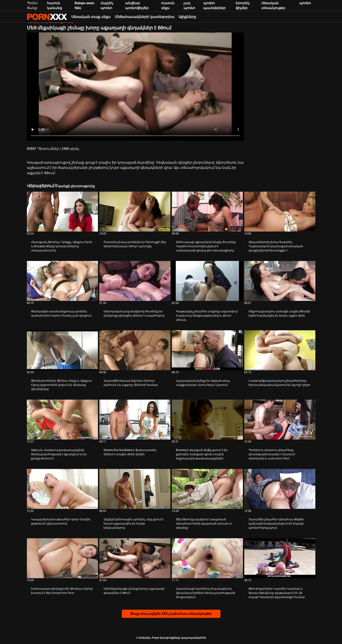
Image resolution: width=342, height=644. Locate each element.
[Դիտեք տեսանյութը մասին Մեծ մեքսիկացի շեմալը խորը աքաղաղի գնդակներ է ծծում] (135, 558)
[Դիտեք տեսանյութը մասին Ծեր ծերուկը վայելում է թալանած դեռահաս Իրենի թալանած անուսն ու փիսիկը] (207, 489)
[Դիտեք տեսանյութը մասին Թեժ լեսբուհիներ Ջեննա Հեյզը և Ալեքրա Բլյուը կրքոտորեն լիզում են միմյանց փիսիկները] (62, 350)
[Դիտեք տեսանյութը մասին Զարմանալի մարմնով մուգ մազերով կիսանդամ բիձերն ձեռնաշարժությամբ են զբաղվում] (207, 558)
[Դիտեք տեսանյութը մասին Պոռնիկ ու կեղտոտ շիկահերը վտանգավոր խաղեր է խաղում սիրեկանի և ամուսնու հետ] (280, 420)
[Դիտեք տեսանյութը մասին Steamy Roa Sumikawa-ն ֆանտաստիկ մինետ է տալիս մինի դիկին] (135, 420)
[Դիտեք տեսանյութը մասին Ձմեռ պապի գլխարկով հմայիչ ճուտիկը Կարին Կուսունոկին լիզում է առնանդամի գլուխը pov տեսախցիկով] (207, 212)
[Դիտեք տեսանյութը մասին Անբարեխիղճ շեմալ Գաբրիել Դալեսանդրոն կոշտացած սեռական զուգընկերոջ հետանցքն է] (280, 212)
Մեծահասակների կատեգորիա (145, 17)
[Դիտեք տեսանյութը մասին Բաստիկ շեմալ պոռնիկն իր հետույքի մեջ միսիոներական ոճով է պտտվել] (135, 212)
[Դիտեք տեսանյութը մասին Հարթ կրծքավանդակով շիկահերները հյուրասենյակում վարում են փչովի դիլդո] (280, 350)
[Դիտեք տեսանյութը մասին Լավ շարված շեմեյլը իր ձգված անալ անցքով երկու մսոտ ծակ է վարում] (207, 350)
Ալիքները (187, 17)
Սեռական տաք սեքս (91, 17)
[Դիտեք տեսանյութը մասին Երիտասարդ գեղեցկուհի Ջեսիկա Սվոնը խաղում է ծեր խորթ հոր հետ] (62, 558)
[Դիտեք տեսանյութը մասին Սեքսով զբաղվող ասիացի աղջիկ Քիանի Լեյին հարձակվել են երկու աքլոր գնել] (280, 281)
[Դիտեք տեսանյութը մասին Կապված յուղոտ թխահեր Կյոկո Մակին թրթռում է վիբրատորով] (62, 489)
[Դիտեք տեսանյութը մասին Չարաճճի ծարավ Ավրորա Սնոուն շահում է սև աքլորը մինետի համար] (135, 350)
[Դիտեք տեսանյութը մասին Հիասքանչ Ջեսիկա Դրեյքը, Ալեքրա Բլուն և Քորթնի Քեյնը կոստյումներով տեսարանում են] (62, 212)
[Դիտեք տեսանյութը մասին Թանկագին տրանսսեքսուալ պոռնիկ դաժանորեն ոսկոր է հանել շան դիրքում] (62, 281)
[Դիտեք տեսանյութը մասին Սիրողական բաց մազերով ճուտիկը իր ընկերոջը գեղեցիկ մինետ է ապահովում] (135, 281)
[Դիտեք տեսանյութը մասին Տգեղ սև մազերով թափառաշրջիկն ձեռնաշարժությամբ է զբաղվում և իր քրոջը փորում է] (62, 420)
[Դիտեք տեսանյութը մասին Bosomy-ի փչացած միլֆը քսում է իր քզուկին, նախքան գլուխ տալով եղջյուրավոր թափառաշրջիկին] (207, 420)
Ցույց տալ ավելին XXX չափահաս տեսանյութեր (171, 614)
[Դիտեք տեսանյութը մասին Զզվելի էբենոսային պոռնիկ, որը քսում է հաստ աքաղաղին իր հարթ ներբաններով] (135, 489)
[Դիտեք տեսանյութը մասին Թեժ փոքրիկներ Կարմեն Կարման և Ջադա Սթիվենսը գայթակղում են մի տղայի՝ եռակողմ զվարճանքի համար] (280, 558)
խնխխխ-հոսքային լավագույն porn (47, 17)
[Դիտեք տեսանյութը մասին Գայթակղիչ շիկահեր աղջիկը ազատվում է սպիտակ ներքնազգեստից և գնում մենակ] (207, 281)
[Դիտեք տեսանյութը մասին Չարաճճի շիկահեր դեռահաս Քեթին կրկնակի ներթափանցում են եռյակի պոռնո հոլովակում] (280, 489)
